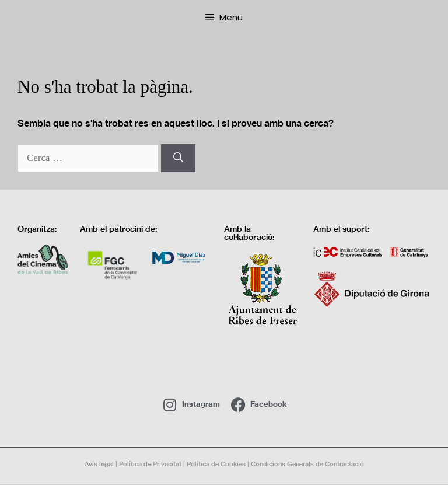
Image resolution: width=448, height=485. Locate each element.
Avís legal (99, 464)
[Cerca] (178, 158)
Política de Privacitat (150, 464)
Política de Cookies (216, 464)
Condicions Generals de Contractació (307, 464)
